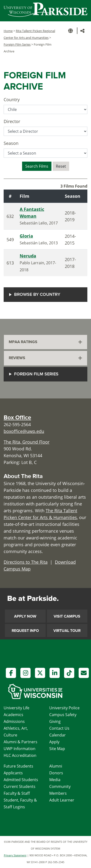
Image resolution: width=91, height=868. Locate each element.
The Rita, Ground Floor (27, 442)
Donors (56, 773)
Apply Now (25, 616)
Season (11, 143)
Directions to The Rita (26, 562)
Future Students (18, 766)
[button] (71, 31)
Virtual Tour (67, 631)
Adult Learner (62, 800)
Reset (61, 166)
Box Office (17, 417)
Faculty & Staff (17, 793)
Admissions (14, 721)
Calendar (58, 735)
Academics (13, 715)
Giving (55, 721)
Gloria (26, 236)
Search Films (37, 166)
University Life (17, 708)
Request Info (25, 631)
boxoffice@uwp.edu (24, 431)
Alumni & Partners (21, 742)
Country (12, 99)
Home (8, 31)
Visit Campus (67, 616)
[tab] (45, 342)
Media (55, 780)
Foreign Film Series (17, 44)
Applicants (13, 773)
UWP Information (20, 749)
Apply (54, 742)
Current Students (20, 786)
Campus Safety (63, 715)
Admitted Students (21, 780)
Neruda (28, 256)
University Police (64, 708)
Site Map (57, 749)
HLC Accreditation (20, 755)
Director (12, 121)
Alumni (56, 766)
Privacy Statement (15, 855)
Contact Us (59, 728)
